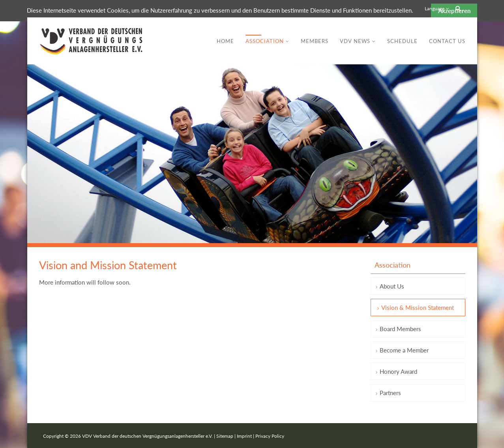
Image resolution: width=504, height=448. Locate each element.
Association (265, 41)
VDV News (355, 41)
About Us (392, 286)
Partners (390, 393)
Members (315, 41)
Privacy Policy (270, 436)
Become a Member (404, 350)
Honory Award (398, 371)
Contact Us (447, 41)
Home (225, 41)
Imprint (244, 436)
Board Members (400, 329)
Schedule (402, 41)
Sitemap (225, 436)
